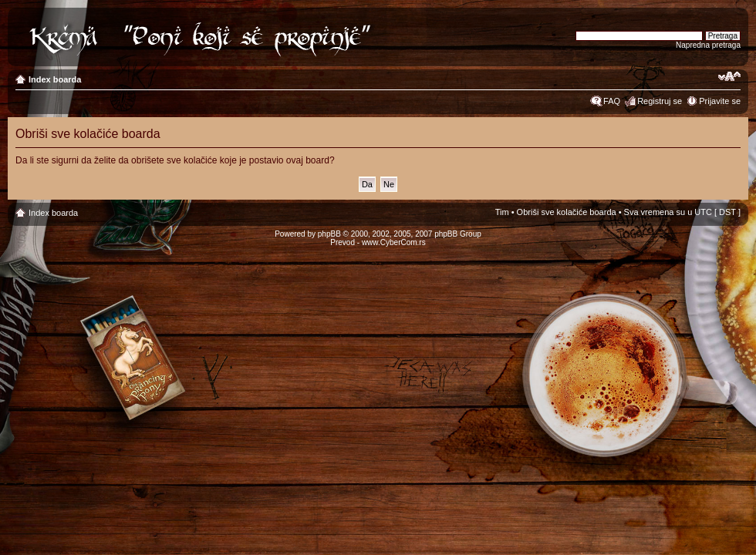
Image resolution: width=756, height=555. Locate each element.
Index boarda (55, 79)
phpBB (329, 234)
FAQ (612, 101)
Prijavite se (720, 101)
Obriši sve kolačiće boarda (567, 212)
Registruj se (660, 101)
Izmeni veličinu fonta (729, 76)
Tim (502, 212)
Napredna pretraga (708, 45)
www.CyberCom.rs (394, 242)
